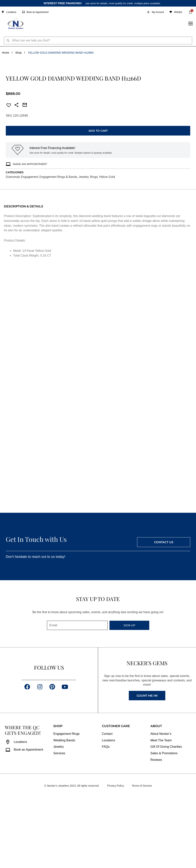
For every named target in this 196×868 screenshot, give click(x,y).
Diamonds (13, 246)
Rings (94, 246)
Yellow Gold (107, 246)
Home (6, 53)
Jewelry (84, 246)
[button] (8, 175)
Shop (18, 53)
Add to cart (98, 200)
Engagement (30, 246)
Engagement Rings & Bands (58, 246)
